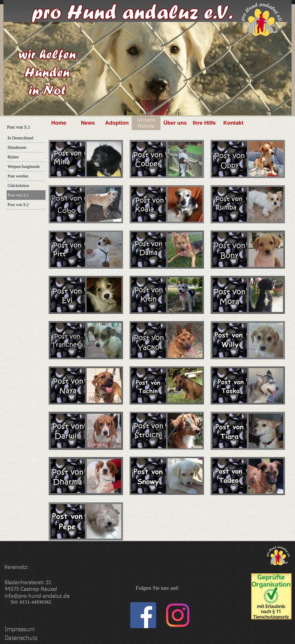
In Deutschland (20, 138)
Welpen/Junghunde (24, 166)
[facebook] (143, 615)
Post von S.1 (18, 195)
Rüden (13, 157)
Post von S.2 (18, 205)
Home (59, 123)
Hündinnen (17, 147)
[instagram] (178, 615)
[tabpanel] (87, 337)
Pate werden (18, 176)
